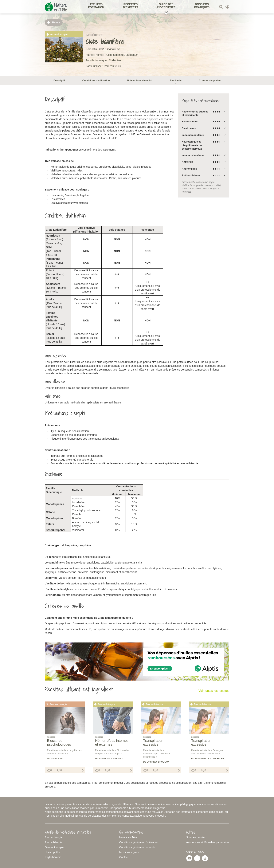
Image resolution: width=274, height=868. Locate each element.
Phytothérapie (53, 857)
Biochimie (176, 80)
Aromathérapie (53, 842)
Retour (54, 22)
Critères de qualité (210, 80)
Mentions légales (129, 852)
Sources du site (196, 837)
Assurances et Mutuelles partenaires (208, 842)
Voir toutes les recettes (214, 691)
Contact (124, 857)
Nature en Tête (128, 837)
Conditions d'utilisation (96, 80)
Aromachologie (54, 837)
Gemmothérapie (54, 847)
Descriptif (59, 80)
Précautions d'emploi (140, 80)
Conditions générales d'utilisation (139, 842)
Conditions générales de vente (137, 847)
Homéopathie (53, 852)
